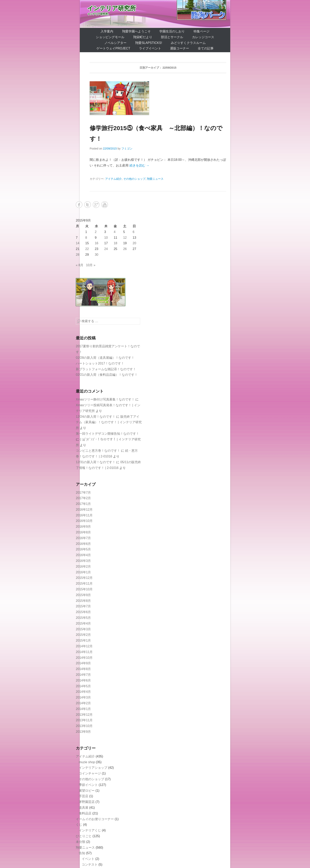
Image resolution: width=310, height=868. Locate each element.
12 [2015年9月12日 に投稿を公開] (125, 238)
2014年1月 (83, 709)
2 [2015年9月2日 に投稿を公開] (96, 232)
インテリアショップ (93, 768)
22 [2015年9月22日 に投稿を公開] (87, 249)
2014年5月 (83, 686)
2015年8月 (83, 601)
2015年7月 (83, 606)
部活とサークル (172, 37)
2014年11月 (84, 652)
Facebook (79, 205)
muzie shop (87, 762)
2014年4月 (83, 692)
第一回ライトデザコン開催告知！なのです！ (107, 434)
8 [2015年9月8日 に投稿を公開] (86, 238)
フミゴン (127, 149)
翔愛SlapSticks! (149, 43)
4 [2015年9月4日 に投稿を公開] (115, 232)
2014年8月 (83, 669)
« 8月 (80, 265)
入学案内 (107, 31)
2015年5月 (83, 618)
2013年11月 (84, 720)
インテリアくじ (90, 830)
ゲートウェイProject (113, 48)
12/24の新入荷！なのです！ (96, 417)
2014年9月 (83, 663)
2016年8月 (83, 532)
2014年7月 (83, 675)
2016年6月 (83, 544)
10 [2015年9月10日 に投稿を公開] (106, 238)
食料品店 (85, 813)
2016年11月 (84, 515)
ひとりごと (84, 836)
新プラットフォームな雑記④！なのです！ (106, 369)
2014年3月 (83, 697)
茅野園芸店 (87, 802)
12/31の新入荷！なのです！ (96, 462)
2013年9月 (83, 732)
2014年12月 (84, 646)
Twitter (88, 205)
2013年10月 (84, 726)
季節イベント (88, 785)
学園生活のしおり (172, 31)
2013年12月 (84, 715)
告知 (82, 853)
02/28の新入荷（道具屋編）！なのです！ (105, 358)
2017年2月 (83, 498)
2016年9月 (83, 527)
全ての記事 (206, 48)
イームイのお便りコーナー (95, 819)
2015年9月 (83, 595)
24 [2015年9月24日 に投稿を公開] (106, 249)
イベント (88, 859)
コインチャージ (90, 773)
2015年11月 (84, 584)
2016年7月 (83, 538)
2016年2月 (83, 567)
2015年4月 (83, 623)
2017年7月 (83, 493)
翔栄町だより (143, 37)
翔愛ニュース (155, 179)
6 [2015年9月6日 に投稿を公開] (134, 232)
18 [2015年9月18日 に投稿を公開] (115, 243)
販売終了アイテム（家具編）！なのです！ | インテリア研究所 (109, 422)
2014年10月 (84, 658)
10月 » (91, 265)
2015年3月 (83, 629)
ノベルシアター (115, 43)
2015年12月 (84, 578)
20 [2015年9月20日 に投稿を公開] (134, 243)
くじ (79, 825)
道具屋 (84, 808)
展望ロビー (87, 791)
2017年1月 (83, 504)
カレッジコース (203, 37)
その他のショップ (134, 179)
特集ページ (202, 31)
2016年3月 (83, 561)
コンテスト (90, 865)
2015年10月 (84, 589)
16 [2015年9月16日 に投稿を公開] (97, 243)
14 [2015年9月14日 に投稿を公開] (78, 243)
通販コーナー (180, 48)
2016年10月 (84, 521)
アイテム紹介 (113, 179)
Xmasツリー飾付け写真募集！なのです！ (105, 399)
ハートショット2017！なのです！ (100, 363)
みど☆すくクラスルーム (188, 43)
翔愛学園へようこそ (136, 31)
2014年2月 (83, 703)
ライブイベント (150, 48)
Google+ (96, 205)
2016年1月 (83, 572)
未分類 (81, 842)
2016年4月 (83, 555)
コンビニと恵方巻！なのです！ (98, 451)
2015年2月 (83, 635)
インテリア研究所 (112, 8)
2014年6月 (83, 680)
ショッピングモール (110, 37)
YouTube (105, 205)
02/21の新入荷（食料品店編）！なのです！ (107, 375)
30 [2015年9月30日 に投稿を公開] (97, 255)
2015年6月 (83, 612)
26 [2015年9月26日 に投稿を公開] (125, 249)
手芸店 (84, 796)
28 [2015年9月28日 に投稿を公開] (78, 255)
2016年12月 (84, 510)
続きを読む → (139, 165)
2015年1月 (83, 640)
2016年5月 (83, 549)
